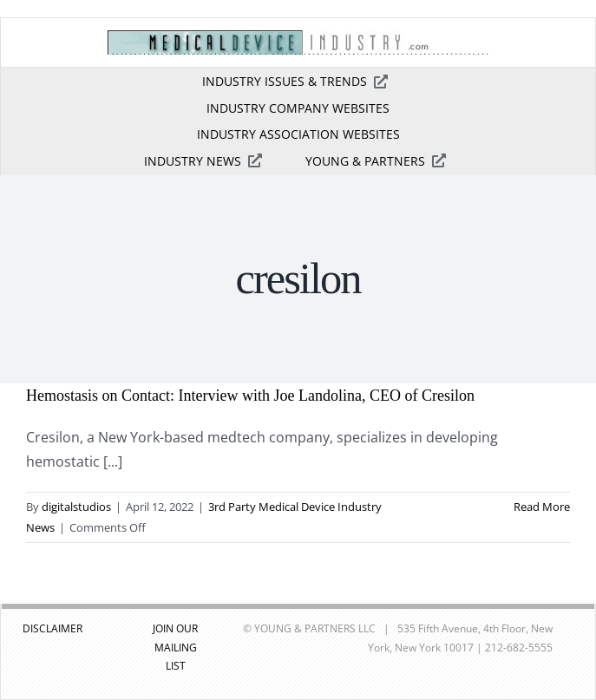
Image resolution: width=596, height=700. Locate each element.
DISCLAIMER (52, 628)
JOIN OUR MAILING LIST (175, 647)
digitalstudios (76, 507)
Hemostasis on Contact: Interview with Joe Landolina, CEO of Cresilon (250, 396)
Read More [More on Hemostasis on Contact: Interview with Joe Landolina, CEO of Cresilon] (542, 507)
